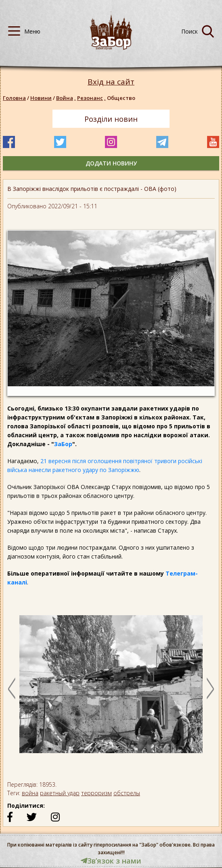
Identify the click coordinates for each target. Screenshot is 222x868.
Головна (14, 98)
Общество (121, 98)
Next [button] (210, 688)
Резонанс (92, 98)
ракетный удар (60, 793)
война (30, 793)
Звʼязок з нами (111, 861)
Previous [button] (12, 688)
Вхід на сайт (111, 82)
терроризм (96, 793)
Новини (41, 98)
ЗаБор (63, 444)
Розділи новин (111, 119)
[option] (111, 688)
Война (67, 98)
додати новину (111, 163)
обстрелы (127, 793)
